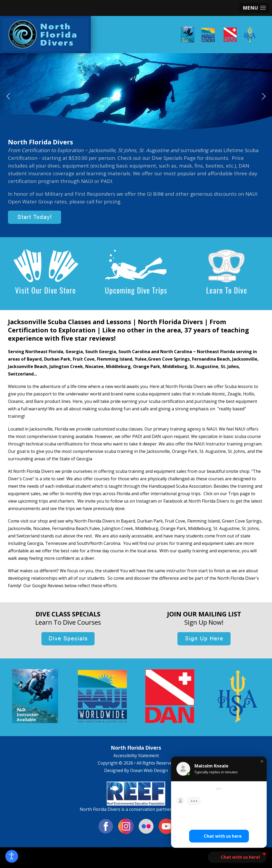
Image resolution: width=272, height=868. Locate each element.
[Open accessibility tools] (12, 856)
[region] (136, 96)
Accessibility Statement (136, 756)
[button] (254, 8)
